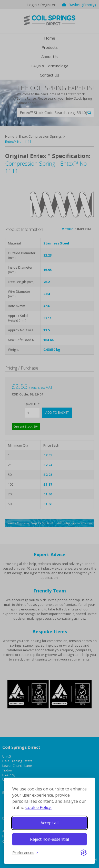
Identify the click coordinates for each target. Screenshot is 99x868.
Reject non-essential (50, 839)
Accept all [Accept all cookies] (50, 823)
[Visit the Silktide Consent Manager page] (84, 853)
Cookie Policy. (38, 807)
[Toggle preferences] (25, 853)
